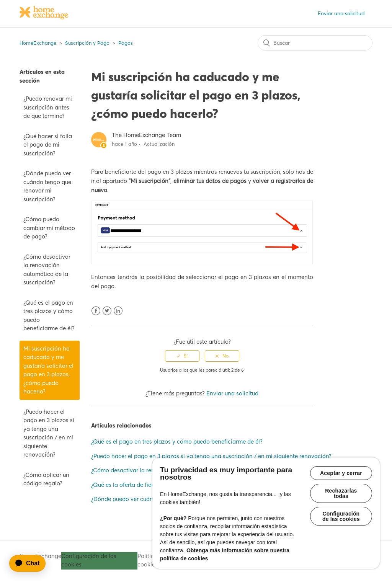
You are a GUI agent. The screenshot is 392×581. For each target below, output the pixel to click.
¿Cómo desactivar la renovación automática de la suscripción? (47, 270)
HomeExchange (38, 43)
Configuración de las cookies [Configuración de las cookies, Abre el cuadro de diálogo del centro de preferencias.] (341, 516)
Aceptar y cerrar (341, 473)
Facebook (96, 311)
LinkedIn (118, 311)
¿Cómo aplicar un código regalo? (46, 479)
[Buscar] (315, 43)
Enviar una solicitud (341, 13)
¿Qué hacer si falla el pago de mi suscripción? (48, 145)
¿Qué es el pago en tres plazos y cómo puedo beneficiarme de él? (49, 316)
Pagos (126, 43)
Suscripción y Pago (87, 43)
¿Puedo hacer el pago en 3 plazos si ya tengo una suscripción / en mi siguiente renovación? (49, 433)
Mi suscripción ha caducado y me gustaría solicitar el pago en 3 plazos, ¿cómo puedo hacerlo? (48, 370)
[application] (31, 563)
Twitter (107, 311)
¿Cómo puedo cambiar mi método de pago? (49, 228)
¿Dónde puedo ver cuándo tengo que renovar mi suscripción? (47, 186)
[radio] (182, 356)
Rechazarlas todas (341, 493)
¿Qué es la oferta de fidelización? (134, 485)
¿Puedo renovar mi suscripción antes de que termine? (48, 107)
